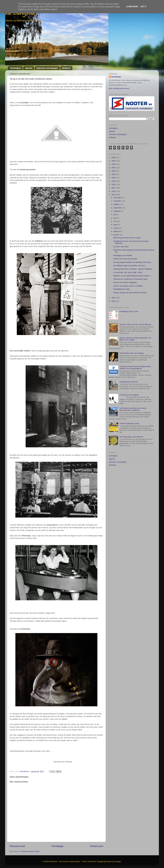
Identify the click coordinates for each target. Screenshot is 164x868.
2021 (114, 174)
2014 (114, 298)
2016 (114, 191)
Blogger (118, 862)
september (118, 208)
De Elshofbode (20, 13)
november (118, 201)
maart (116, 228)
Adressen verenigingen (47, 68)
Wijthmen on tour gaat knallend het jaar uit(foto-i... (132, 276)
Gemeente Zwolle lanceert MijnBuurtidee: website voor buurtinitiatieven (135, 367)
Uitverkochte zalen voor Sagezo (132, 353)
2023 (114, 168)
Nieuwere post (17, 846)
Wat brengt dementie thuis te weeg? (127, 238)
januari (116, 235)
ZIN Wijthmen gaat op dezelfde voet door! (129, 266)
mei (115, 221)
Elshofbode (116, 77)
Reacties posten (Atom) (30, 851)
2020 (114, 178)
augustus (117, 211)
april (116, 225)
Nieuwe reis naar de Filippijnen (125, 282)
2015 (114, 195)
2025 (114, 161)
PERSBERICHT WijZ (121, 289)
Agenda (29, 68)
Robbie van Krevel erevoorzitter (125, 259)
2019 (114, 181)
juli (115, 215)
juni (115, 218)
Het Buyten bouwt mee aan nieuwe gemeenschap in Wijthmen (133, 409)
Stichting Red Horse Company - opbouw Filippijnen (133, 269)
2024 (114, 164)
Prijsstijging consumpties (123, 255)
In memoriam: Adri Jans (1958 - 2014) (128, 272)
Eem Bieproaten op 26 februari (131, 437)
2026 (114, 157)
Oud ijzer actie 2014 (121, 247)
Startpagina (15, 68)
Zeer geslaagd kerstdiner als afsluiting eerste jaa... (133, 262)
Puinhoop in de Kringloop (129, 395)
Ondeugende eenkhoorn (129, 382)
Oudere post (96, 846)
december (118, 198)
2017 (114, 188)
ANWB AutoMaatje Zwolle (129, 424)
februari (117, 231)
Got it (143, 7)
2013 (114, 301)
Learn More (132, 7)
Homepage (57, 846)
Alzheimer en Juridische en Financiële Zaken (130, 279)
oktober (117, 204)
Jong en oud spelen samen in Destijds (128, 286)
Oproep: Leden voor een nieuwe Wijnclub (135, 324)
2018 (114, 184)
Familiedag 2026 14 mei (129, 311)
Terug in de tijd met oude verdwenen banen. (130, 293)
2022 (114, 171)
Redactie (66, 68)
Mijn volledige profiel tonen (119, 88)
